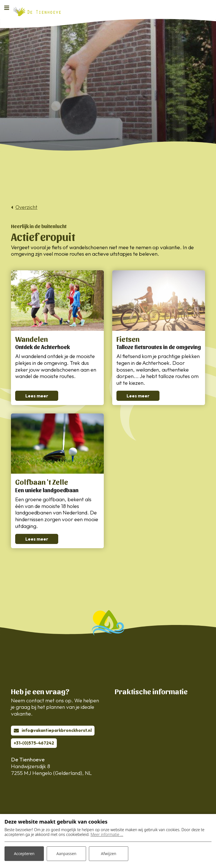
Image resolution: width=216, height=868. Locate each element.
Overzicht (26, 207)
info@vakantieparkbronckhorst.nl (57, 730)
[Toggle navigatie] (8, 8)
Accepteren (24, 854)
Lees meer (37, 396)
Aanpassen (66, 854)
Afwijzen (108, 854)
